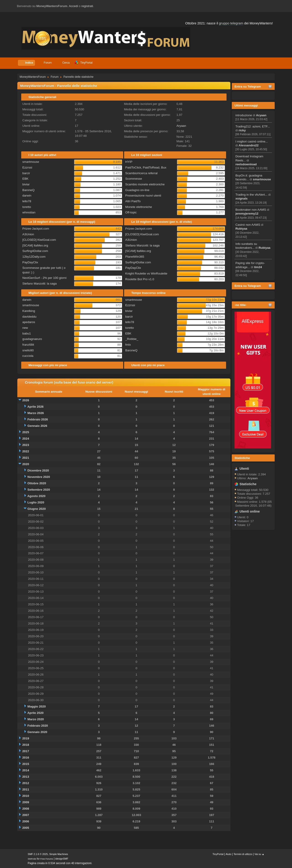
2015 (26, 764)
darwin (27, 196)
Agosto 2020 (36, 496)
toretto (27, 207)
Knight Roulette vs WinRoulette (146, 273)
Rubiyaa (241, 229)
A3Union (28, 234)
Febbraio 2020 (38, 726)
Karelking (29, 311)
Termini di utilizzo (243, 854)
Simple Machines (59, 854)
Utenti (244, 469)
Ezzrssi (27, 167)
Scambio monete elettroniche (145, 184)
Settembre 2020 (39, 490)
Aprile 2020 (35, 713)
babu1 (27, 333)
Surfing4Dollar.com (35, 251)
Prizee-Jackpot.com (36, 229)
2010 (26, 796)
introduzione (244, 115)
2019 (26, 738)
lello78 (27, 201)
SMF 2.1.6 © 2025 (38, 854)
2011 (26, 789)
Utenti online (250, 511)
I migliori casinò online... (252, 141)
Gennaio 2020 (37, 732)
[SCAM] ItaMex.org (35, 245)
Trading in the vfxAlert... (251, 195)
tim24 (258, 267)
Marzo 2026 (36, 413)
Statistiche (242, 458)
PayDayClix (30, 262)
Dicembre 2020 (38, 470)
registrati (87, 6)
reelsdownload (246, 164)
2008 (26, 809)
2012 (26, 783)
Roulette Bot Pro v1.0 (140, 279)
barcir (26, 173)
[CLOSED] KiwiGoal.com (39, 240)
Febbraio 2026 (38, 419)
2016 (26, 758)
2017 (26, 751)
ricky (242, 130)
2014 (26, 770)
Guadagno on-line (137, 190)
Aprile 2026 (35, 407)
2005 (26, 828)
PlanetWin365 (135, 257)
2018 (26, 745)
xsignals (241, 198)
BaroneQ (28, 190)
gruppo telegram (231, 23)
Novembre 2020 (39, 477)
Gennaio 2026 (37, 426)
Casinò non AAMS (248, 225)
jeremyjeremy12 (247, 214)
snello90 (28, 350)
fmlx (128, 345)
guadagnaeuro (32, 339)
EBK (25, 179)
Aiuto (228, 854)
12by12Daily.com (34, 257)
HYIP (129, 162)
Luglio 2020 (36, 502)
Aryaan (261, 115)
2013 (26, 777)
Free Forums (47, 859)
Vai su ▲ (259, 854)
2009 (26, 802)
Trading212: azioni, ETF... (253, 126)
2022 (26, 451)
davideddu (29, 317)
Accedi (73, 6)
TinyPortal (218, 854)
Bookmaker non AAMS (251, 210)
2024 (26, 439)
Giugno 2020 (36, 509)
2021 (26, 458)
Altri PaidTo (133, 201)
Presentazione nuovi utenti (143, 196)
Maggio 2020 (36, 706)
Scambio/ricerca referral (141, 173)
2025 (26, 432)
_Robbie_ (132, 339)
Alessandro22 (249, 145)
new (25, 328)
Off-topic (131, 212)
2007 (26, 815)
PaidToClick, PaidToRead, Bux (146, 167)
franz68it (28, 345)
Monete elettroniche (139, 207)
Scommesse (134, 179)
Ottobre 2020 (37, 483)
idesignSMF (62, 859)
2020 (26, 464)
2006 (26, 821)
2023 (26, 445)
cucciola (28, 356)
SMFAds (32, 859)
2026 (26, 400)
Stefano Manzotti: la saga (39, 284)
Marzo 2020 (36, 719)
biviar (26, 184)
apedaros (29, 322)
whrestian (29, 212)
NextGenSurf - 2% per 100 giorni (44, 278)
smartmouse (262, 179)
